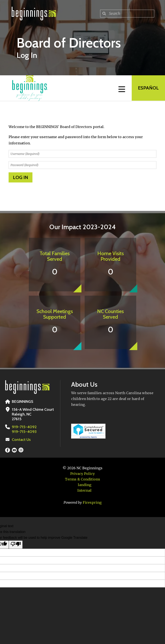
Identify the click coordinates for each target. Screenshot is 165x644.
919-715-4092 (24, 427)
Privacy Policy (82, 474)
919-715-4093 (24, 432)
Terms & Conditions (82, 479)
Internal (84, 490)
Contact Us (21, 440)
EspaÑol (148, 88)
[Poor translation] (16, 545)
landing (85, 485)
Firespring (92, 502)
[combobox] (127, 14)
